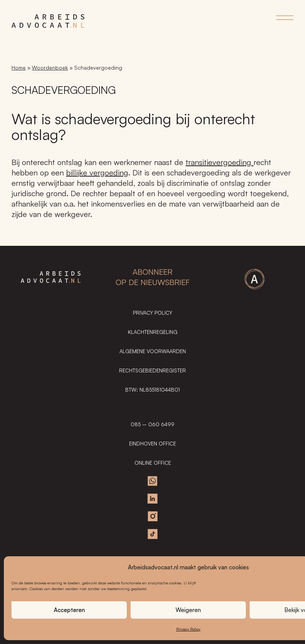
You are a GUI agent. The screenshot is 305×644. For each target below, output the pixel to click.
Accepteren (69, 610)
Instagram (152, 516)
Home (19, 68)
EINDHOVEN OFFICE (152, 444)
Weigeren (188, 610)
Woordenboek (50, 68)
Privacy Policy (188, 629)
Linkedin (152, 499)
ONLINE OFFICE (153, 463)
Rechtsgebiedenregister (152, 370)
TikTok (152, 534)
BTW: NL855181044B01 (152, 390)
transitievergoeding (220, 162)
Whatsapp (152, 481)
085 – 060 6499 (152, 424)
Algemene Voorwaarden (153, 351)
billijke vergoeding (97, 173)
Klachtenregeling (153, 332)
